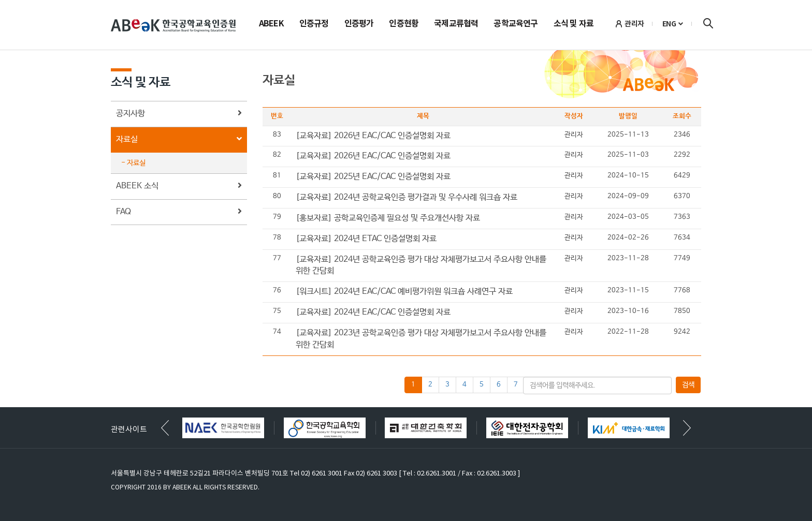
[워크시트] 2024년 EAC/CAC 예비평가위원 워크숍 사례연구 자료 (404, 292)
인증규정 (314, 24)
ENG (669, 24)
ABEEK (271, 24)
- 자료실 (133, 163)
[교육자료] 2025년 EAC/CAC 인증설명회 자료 (373, 177)
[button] (687, 428)
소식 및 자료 (574, 24)
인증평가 (359, 24)
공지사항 (179, 114)
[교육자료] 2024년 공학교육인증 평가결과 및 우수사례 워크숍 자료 (407, 197)
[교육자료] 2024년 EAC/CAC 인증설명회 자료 (373, 312)
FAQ (179, 212)
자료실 (179, 140)
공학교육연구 (516, 24)
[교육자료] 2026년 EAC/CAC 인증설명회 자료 (373, 136)
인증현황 (404, 24)
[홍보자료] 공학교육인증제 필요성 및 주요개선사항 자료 (388, 218)
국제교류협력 (456, 24)
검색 (708, 23)
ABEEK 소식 (179, 187)
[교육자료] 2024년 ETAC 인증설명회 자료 (366, 239)
